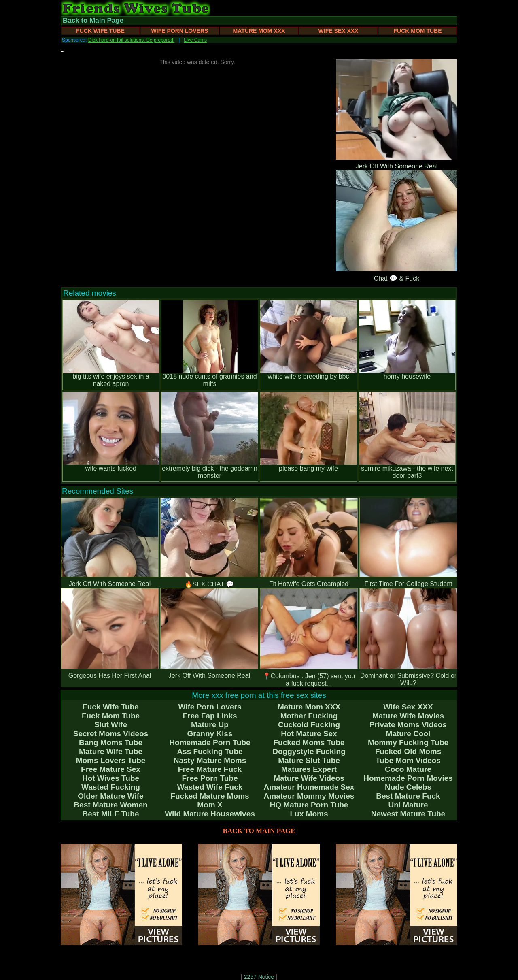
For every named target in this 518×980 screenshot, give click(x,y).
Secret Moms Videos (111, 734)
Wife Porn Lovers (180, 31)
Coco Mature (408, 769)
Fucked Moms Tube (309, 742)
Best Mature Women (110, 805)
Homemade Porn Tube (210, 742)
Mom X (210, 805)
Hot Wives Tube (111, 778)
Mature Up (210, 725)
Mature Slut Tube (309, 760)
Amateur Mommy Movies (309, 796)
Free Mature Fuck (210, 769)
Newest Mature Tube (408, 814)
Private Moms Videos (408, 725)
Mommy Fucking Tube (408, 742)
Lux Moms (309, 814)
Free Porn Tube (210, 778)
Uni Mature (408, 805)
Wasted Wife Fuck (210, 787)
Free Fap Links (210, 716)
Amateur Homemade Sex (309, 787)
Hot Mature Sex (309, 734)
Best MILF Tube (110, 814)
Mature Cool (408, 734)
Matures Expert (309, 769)
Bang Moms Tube (111, 742)
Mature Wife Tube (111, 751)
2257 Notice (259, 977)
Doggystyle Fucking (309, 751)
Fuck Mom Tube (418, 31)
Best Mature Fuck (408, 796)
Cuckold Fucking (309, 725)
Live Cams (195, 40)
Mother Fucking (309, 716)
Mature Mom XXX (259, 31)
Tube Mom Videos (408, 760)
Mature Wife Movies (408, 716)
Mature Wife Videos (309, 778)
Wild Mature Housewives (210, 814)
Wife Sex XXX (339, 31)
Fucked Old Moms (408, 751)
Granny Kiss (210, 734)
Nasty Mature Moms (210, 760)
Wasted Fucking (111, 787)
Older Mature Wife (110, 796)
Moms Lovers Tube (111, 760)
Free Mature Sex (111, 769)
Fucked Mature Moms (210, 796)
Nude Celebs (408, 787)
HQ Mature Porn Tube (309, 805)
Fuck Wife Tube (100, 31)
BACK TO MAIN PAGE (259, 831)
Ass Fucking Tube (210, 751)
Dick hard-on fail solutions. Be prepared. (131, 40)
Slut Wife (111, 725)
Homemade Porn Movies (408, 778)
